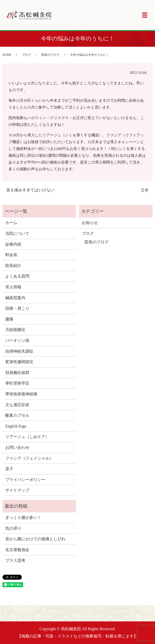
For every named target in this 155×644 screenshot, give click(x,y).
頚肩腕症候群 (17, 373)
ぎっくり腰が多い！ (23, 518)
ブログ (26, 55)
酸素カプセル (17, 415)
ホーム (11, 223)
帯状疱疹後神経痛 (21, 394)
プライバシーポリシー (25, 480)
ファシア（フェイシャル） (29, 458)
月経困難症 (15, 330)
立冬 (145, 190)
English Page (16, 426)
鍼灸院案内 (15, 298)
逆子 (9, 469)
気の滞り (13, 528)
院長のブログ (50, 55)
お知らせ (90, 223)
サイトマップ (17, 490)
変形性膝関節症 (19, 362)
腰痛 (9, 319)
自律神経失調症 (19, 351)
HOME (7, 55)
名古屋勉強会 (17, 550)
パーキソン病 (17, 340)
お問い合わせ (17, 447)
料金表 (11, 255)
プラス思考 (15, 560)
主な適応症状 (17, 405)
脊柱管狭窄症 (17, 383)
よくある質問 (17, 276)
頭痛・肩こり (17, 308)
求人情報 (13, 287)
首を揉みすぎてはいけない (30, 190)
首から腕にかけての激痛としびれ (35, 539)
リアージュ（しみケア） (27, 437)
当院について (17, 233)
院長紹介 (13, 266)
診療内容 (13, 244)
